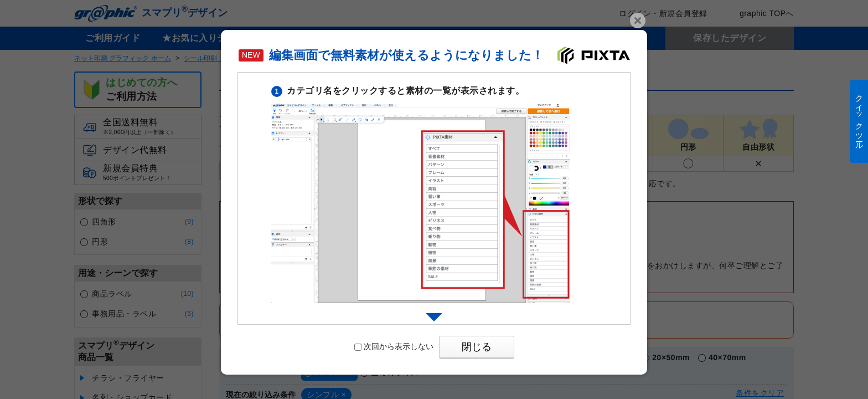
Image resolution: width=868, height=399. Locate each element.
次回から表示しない (394, 346)
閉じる (477, 347)
